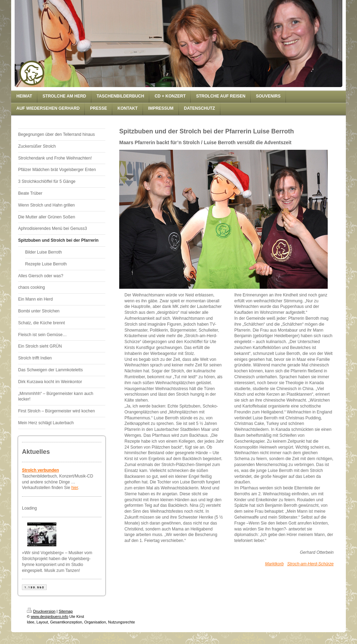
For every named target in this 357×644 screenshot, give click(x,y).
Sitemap (66, 611)
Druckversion (41, 611)
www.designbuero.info (50, 616)
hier (74, 488)
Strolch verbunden (40, 470)
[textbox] (284, 433)
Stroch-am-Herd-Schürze (310, 564)
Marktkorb (274, 564)
